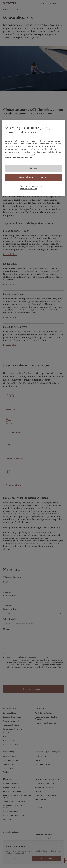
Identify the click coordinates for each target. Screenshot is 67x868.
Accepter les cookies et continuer (34, 177)
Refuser (33, 168)
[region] (34, 158)
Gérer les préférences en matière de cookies (31, 187)
